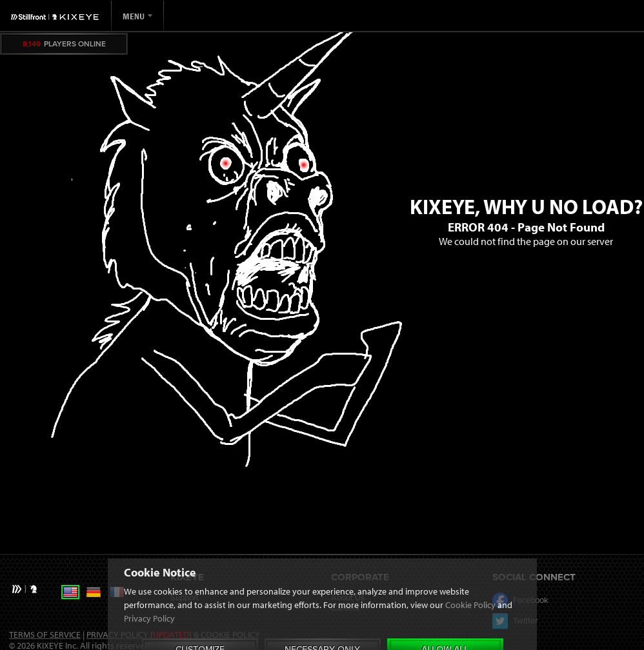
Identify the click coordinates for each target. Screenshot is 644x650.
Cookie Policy (470, 642)
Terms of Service (45, 635)
